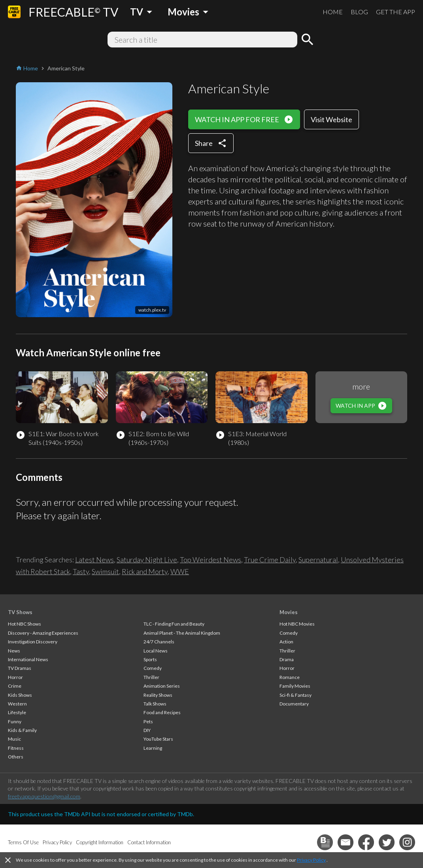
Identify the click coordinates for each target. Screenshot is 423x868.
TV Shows (20, 612)
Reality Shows (158, 695)
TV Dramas (20, 668)
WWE (180, 571)
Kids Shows (20, 695)
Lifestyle (17, 712)
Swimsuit (105, 571)
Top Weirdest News (211, 560)
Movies (289, 612)
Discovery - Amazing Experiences (43, 633)
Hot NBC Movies (297, 624)
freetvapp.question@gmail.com (44, 796)
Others (16, 757)
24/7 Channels (159, 642)
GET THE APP (396, 12)
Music (14, 739)
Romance (290, 677)
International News (28, 659)
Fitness (16, 748)
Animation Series (162, 686)
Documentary (294, 704)
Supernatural (318, 560)
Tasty (81, 571)
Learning (153, 748)
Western (17, 704)
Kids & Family (22, 730)
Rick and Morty (145, 571)
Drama (287, 659)
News (14, 651)
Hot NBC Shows (25, 624)
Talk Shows (155, 704)
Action (286, 642)
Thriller (151, 677)
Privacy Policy (311, 860)
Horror (15, 677)
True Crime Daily (270, 560)
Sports (150, 659)
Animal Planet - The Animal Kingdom (182, 633)
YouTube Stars (158, 739)
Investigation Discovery (33, 642)
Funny (15, 721)
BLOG (359, 12)
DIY (147, 730)
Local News (156, 651)
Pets (148, 721)
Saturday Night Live (147, 560)
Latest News (94, 560)
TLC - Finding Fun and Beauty (174, 624)
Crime (15, 686)
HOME (333, 12)
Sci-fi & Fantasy (296, 695)
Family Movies (295, 686)
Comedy (153, 668)
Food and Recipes (162, 712)
